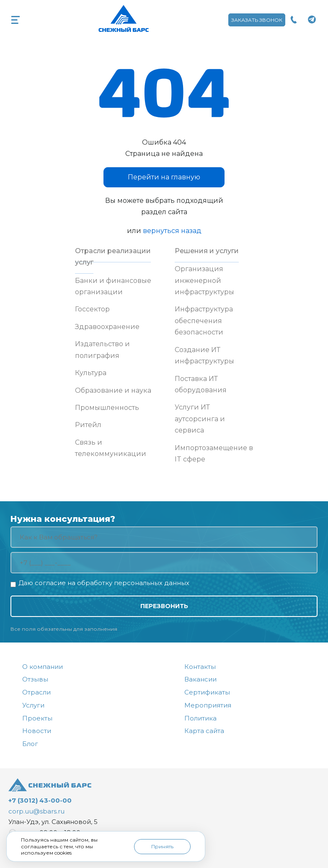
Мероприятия (208, 705)
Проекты (37, 718)
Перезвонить (164, 606)
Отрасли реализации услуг (113, 257)
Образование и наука (113, 390)
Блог (30, 744)
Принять (162, 846)
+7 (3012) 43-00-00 (40, 800)
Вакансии (200, 679)
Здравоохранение (107, 327)
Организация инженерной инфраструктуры (204, 280)
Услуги (33, 705)
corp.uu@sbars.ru (36, 811)
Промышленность (107, 408)
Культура (91, 373)
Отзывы (35, 679)
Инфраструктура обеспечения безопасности (204, 321)
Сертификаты (207, 692)
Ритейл (88, 425)
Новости (37, 731)
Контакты (200, 667)
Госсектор (92, 309)
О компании (43, 667)
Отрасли (36, 692)
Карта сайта (204, 731)
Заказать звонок (257, 20)
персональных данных (152, 583)
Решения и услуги (207, 251)
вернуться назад (172, 231)
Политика (200, 718)
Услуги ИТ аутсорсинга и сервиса (200, 419)
